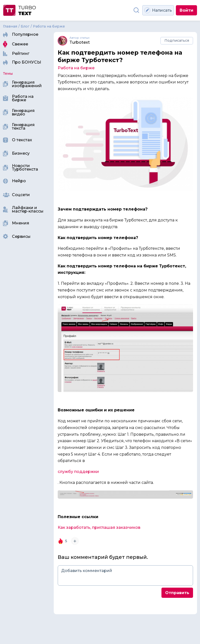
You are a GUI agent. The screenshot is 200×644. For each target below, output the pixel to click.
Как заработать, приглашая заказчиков (100, 527)
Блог (25, 26)
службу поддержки (78, 472)
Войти (186, 10)
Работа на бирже (49, 26)
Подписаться (177, 40)
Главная (10, 26)
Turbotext (80, 42)
